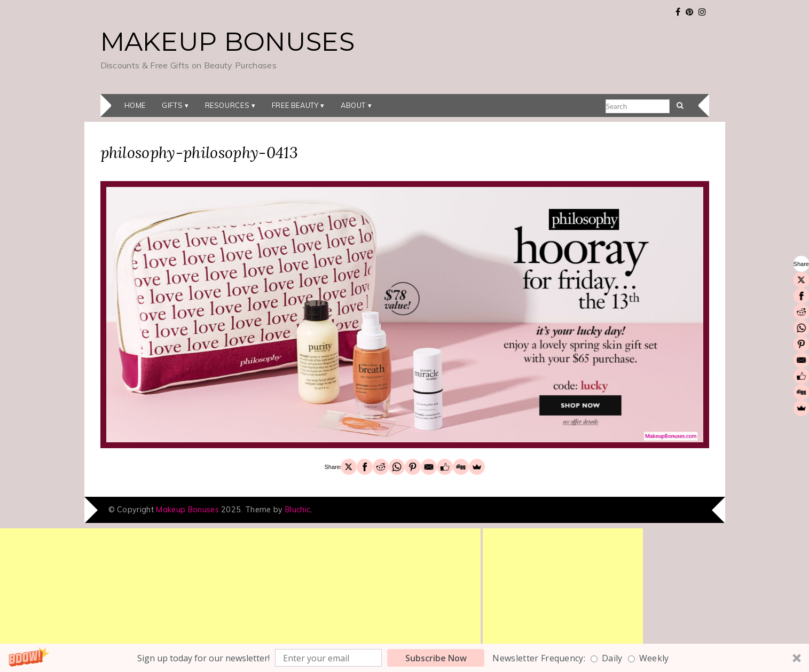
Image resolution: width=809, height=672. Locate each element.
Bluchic (298, 510)
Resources (227, 105)
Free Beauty (295, 105)
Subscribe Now (436, 658)
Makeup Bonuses (227, 42)
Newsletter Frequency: (539, 658)
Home (135, 105)
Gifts (172, 105)
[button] (404, 658)
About (353, 105)
